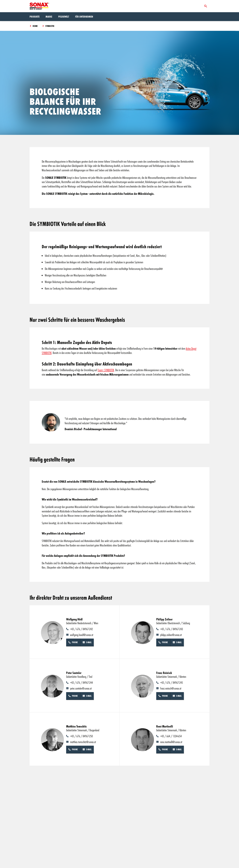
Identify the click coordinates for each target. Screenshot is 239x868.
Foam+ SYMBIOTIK (106, 370)
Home (35, 26)
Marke (49, 17)
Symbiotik (50, 26)
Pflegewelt (64, 17)
